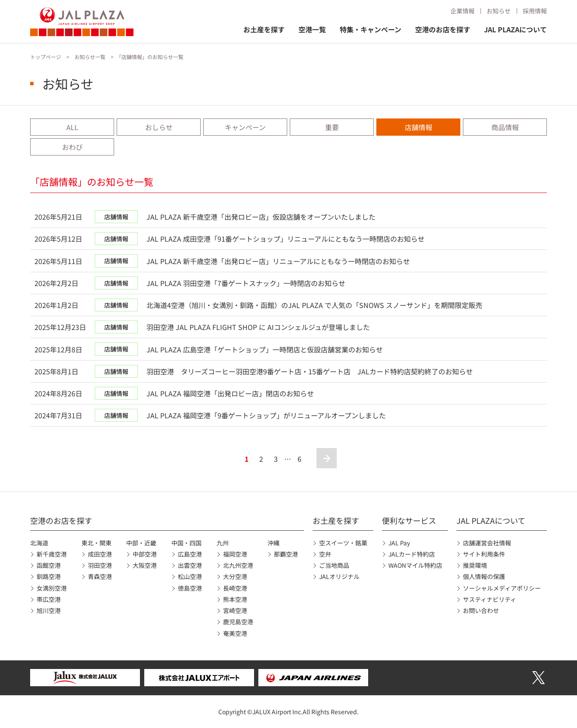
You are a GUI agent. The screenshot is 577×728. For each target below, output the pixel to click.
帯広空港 (49, 599)
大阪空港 (145, 565)
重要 (332, 127)
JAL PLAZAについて (515, 29)
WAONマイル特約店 (415, 565)
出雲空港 (190, 565)
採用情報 (535, 11)
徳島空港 (190, 588)
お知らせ (499, 11)
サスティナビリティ (490, 599)
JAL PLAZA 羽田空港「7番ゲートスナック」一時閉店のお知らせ (246, 283)
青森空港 (100, 576)
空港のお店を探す (443, 29)
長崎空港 (235, 588)
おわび (72, 147)
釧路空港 (49, 576)
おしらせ (159, 127)
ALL (72, 127)
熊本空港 (235, 599)
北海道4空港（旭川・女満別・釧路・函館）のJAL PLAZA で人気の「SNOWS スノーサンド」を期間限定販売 (314, 305)
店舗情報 (419, 127)
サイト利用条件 (484, 554)
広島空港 (190, 554)
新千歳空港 (52, 554)
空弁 (325, 554)
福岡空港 (235, 554)
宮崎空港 (235, 610)
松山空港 (190, 576)
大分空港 (235, 576)
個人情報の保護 (484, 576)
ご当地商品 (334, 565)
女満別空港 (52, 588)
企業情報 (462, 11)
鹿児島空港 (238, 622)
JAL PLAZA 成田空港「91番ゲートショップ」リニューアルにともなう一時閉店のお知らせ (285, 239)
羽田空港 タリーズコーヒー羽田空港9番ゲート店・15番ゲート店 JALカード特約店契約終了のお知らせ (310, 371)
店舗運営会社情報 (487, 543)
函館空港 (49, 565)
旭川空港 (49, 610)
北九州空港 (238, 565)
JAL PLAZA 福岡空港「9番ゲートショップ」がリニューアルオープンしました (266, 415)
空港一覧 (312, 29)
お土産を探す (264, 29)
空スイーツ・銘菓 (343, 543)
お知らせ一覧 (90, 57)
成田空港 (100, 554)
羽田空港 (100, 565)
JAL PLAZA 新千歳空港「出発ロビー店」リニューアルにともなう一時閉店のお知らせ (278, 261)
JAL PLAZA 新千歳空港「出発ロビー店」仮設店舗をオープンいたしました (261, 217)
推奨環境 (475, 565)
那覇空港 (286, 554)
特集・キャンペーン (371, 29)
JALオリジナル (339, 576)
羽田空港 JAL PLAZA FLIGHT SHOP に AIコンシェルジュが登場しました (258, 327)
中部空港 (145, 554)
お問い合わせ (481, 610)
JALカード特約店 (412, 554)
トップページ (46, 57)
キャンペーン (245, 127)
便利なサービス (409, 520)
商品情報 (505, 127)
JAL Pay (399, 543)
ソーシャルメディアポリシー (502, 588)
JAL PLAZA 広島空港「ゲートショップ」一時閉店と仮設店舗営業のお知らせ (265, 349)
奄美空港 (235, 633)
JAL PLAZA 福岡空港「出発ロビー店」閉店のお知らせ (230, 393)
